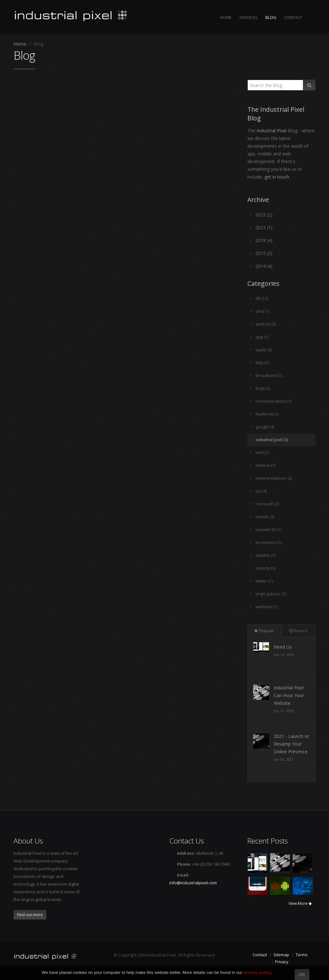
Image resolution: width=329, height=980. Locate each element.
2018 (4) (264, 240)
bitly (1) (262, 363)
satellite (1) (266, 555)
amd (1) (263, 311)
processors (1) (270, 542)
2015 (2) (264, 253)
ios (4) (261, 491)
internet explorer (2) (275, 478)
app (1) (262, 337)
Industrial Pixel (272, 131)
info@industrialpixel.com (193, 883)
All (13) (262, 298)
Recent (298, 631)
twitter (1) (265, 581)
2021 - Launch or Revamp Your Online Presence (291, 755)
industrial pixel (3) (273, 440)
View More (300, 903)
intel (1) (263, 453)
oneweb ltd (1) (269, 530)
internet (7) (266, 465)
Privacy (282, 962)
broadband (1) (269, 376)
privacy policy (258, 972)
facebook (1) (267, 414)
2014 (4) (264, 266)
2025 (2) (264, 215)
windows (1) (267, 607)
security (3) (266, 568)
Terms (302, 955)
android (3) (266, 324)
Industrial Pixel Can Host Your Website (289, 707)
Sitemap (281, 955)
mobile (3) (265, 517)
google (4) (265, 427)
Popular (264, 631)
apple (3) (264, 350)
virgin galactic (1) (271, 594)
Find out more (30, 915)
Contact (260, 955)
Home (20, 44)
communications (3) (274, 401)
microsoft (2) (267, 504)
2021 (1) (264, 227)
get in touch (277, 177)
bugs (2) (263, 388)
